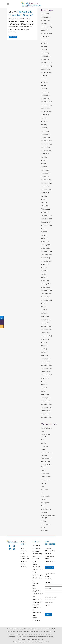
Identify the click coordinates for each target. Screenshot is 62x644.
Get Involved (24, 556)
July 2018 (44, 303)
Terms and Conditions (32, 642)
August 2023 (45, 115)
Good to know (46, 461)
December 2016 (46, 365)
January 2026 (45, 20)
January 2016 (45, 401)
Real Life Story (46, 509)
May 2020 (44, 235)
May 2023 (44, 124)
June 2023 (44, 121)
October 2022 (45, 147)
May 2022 (44, 163)
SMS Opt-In (49, 568)
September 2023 (46, 111)
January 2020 (45, 248)
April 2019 (44, 277)
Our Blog (44, 499)
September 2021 (46, 190)
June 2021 (44, 199)
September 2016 (46, 375)
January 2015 (45, 414)
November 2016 (46, 368)
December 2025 (46, 24)
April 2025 (44, 50)
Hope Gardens (46, 477)
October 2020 (45, 222)
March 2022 (45, 170)
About (22, 548)
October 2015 (45, 411)
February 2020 (46, 245)
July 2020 (44, 229)
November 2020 (46, 219)
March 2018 (45, 316)
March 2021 (45, 206)
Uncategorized (46, 524)
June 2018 (44, 307)
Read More (13, 37)
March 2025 (45, 53)
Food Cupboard (46, 458)
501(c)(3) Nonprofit (44, 642)
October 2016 (45, 372)
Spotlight (44, 521)
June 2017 (44, 346)
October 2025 (45, 30)
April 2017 (44, 352)
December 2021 (46, 180)
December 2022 (46, 141)
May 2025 (44, 46)
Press (43, 506)
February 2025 (46, 56)
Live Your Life (45, 496)
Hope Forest (45, 473)
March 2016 (45, 394)
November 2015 (46, 407)
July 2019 (44, 268)
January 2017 (45, 362)
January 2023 (45, 137)
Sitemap (15, 642)
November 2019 (46, 255)
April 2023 (44, 128)
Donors (43, 443)
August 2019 (45, 264)
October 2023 (45, 108)
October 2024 (45, 69)
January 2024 (45, 98)
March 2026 (45, 14)
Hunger (43, 483)
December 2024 (46, 63)
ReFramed (44, 512)
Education (44, 446)
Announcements (46, 428)
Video (43, 528)
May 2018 (44, 310)
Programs (23, 551)
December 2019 (46, 251)
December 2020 (46, 216)
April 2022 (44, 167)
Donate (43, 440)
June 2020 (44, 232)
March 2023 (45, 131)
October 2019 (45, 258)
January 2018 (45, 323)
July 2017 (44, 342)
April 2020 (44, 238)
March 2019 (45, 281)
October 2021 (45, 186)
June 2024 (44, 82)
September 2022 (46, 150)
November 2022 (46, 144)
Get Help (23, 554)
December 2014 (46, 417)
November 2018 (46, 294)
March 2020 (45, 242)
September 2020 (46, 225)
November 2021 (46, 183)
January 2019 (45, 287)
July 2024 (44, 79)
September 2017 (46, 336)
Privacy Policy (22, 642)
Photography (45, 503)
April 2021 (44, 203)
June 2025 (44, 43)
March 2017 (45, 355)
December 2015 (46, 404)
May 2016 (44, 388)
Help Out (44, 470)
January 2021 (45, 212)
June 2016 (44, 385)
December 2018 (46, 290)
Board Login (24, 567)
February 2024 (46, 95)
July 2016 (44, 381)
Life (42, 493)
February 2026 (46, 17)
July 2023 (44, 118)
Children (44, 431)
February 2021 (46, 209)
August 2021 (45, 193)
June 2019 (44, 271)
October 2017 (45, 333)
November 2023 (46, 105)
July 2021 (44, 196)
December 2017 (46, 326)
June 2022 (44, 160)
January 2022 (45, 176)
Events (43, 450)
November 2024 (46, 66)
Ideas (43, 486)
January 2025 (45, 59)
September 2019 (46, 261)
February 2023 (46, 134)
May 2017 (44, 349)
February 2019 (46, 284)
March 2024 (45, 92)
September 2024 (46, 72)
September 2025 (46, 33)
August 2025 (45, 37)
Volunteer (44, 531)
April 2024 (44, 89)
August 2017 (45, 339)
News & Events (25, 559)
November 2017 (46, 329)
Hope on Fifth (46, 480)
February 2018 (46, 320)
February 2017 (46, 359)
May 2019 (44, 274)
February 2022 (46, 173)
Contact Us (24, 561)
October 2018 (45, 297)
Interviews (44, 490)
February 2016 (46, 398)
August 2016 (45, 378)
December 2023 (46, 102)
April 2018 (44, 313)
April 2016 (44, 391)
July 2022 (44, 157)
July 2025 (44, 40)
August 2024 (45, 76)
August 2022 (45, 154)
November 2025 (46, 27)
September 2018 (46, 300)
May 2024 (44, 85)
